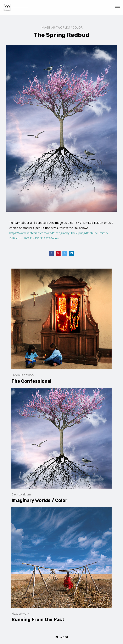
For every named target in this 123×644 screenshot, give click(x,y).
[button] (61, 637)
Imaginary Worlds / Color (62, 27)
